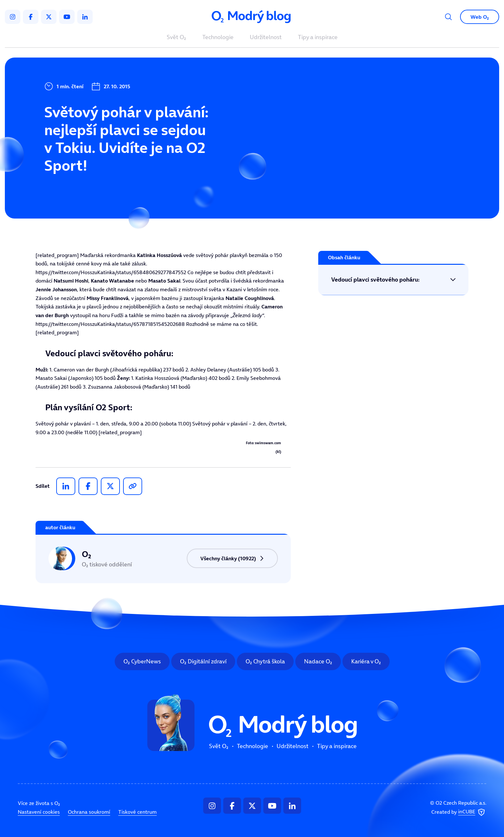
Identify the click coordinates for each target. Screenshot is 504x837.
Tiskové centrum (137, 812)
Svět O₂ (176, 38)
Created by (459, 812)
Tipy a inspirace (318, 38)
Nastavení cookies (39, 812)
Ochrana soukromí (89, 812)
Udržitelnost (266, 38)
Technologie (218, 38)
